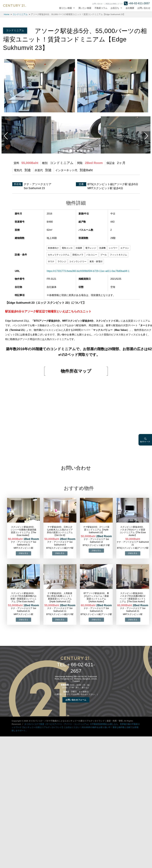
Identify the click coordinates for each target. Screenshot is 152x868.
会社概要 (130, 8)
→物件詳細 (23, 553)
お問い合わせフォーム (76, 700)
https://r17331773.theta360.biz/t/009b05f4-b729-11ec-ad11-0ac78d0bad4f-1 (88, 271)
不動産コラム (101, 8)
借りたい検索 (65, 8)
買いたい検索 (85, 8)
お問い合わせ (144, 8)
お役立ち (115, 8)
